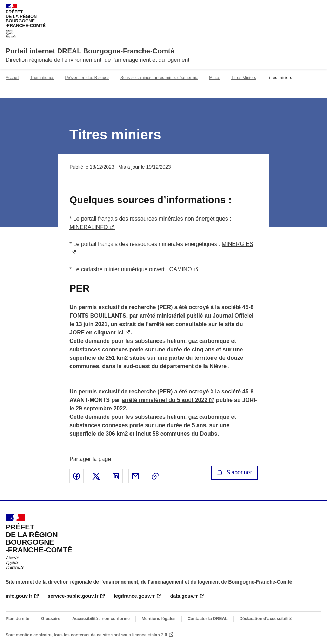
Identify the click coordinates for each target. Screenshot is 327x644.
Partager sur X (96, 476)
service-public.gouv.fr (73, 596)
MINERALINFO (89, 227)
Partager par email (135, 476)
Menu (317, 8)
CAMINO (181, 269)
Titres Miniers (243, 78)
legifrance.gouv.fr (134, 596)
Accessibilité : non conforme (101, 619)
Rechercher (303, 8)
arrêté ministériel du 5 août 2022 (165, 400)
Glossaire (51, 619)
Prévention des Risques (87, 78)
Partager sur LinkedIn (116, 476)
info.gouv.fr (19, 596)
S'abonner (234, 472)
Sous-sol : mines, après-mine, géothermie (159, 78)
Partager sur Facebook (76, 476)
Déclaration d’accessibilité (266, 619)
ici (120, 333)
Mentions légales (159, 619)
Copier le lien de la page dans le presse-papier (155, 476)
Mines (215, 78)
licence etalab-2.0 (150, 635)
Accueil (12, 78)
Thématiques (42, 78)
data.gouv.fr (184, 596)
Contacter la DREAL (207, 619)
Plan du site (17, 619)
